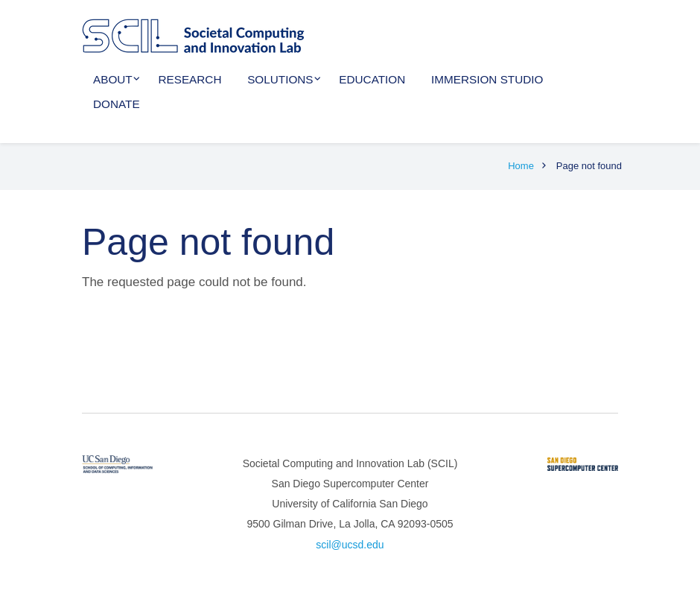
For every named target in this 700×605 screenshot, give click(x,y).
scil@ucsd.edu (350, 545)
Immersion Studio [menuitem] (487, 79)
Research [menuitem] (190, 79)
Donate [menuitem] (117, 104)
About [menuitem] (113, 79)
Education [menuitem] (372, 79)
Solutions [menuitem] (280, 79)
